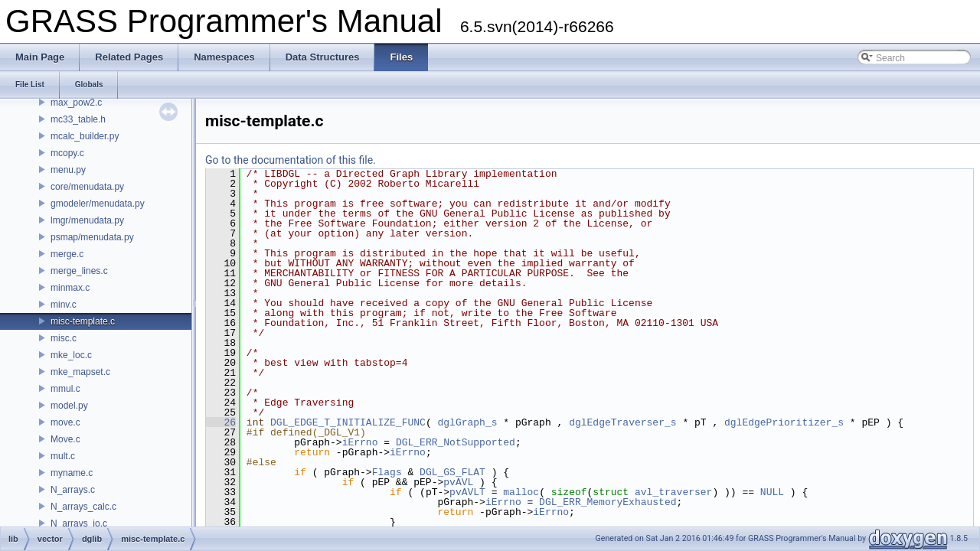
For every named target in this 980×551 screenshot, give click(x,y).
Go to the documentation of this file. (291, 160)
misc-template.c (83, 321)
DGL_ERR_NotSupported (456, 442)
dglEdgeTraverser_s (622, 422)
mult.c (63, 456)
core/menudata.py (87, 187)
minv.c (64, 305)
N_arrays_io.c (79, 523)
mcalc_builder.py (85, 136)
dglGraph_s (467, 422)
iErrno (360, 442)
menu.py (68, 170)
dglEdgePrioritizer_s (784, 422)
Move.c (65, 439)
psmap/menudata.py (92, 237)
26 (221, 422)
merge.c (67, 254)
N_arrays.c (73, 490)
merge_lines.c (79, 271)
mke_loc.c (71, 355)
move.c (65, 422)
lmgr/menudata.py (87, 220)
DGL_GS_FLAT (452, 472)
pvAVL (458, 482)
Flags (387, 472)
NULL (772, 492)
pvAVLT (467, 492)
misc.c (64, 338)
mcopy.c (67, 153)
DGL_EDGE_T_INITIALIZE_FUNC (348, 422)
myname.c (72, 473)
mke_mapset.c (80, 372)
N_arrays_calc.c (83, 507)
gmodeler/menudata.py (98, 204)
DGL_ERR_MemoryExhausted (608, 502)
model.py (69, 406)
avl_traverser (673, 492)
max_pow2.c (76, 103)
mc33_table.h (78, 119)
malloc (521, 492)
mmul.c (65, 389)
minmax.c (70, 288)
